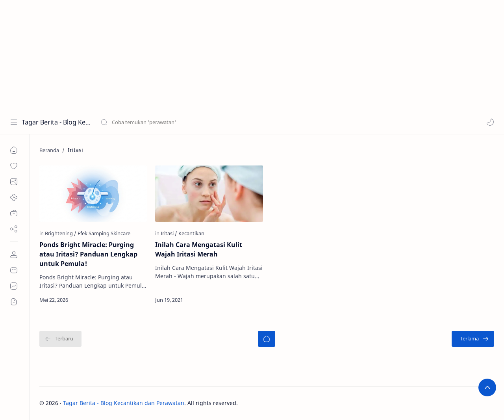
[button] (490, 122)
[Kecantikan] (191, 233)
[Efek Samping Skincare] (104, 233)
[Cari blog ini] (163, 122)
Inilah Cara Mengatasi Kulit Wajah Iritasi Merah (199, 249)
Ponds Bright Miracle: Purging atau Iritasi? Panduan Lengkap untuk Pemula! (88, 254)
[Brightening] (61, 233)
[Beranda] (267, 339)
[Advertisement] (236, 55)
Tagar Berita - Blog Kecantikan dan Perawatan (56, 122)
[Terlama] (473, 339)
